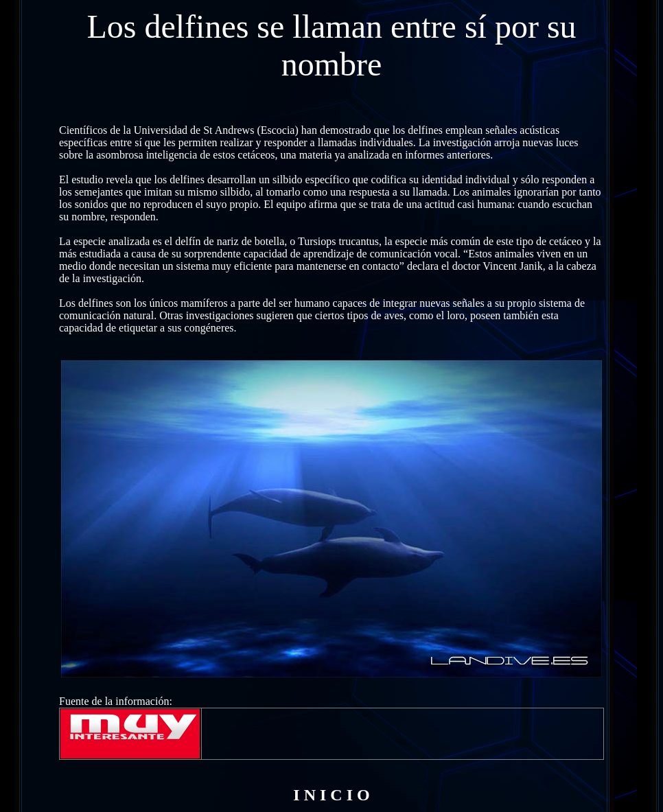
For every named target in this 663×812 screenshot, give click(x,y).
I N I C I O (331, 795)
